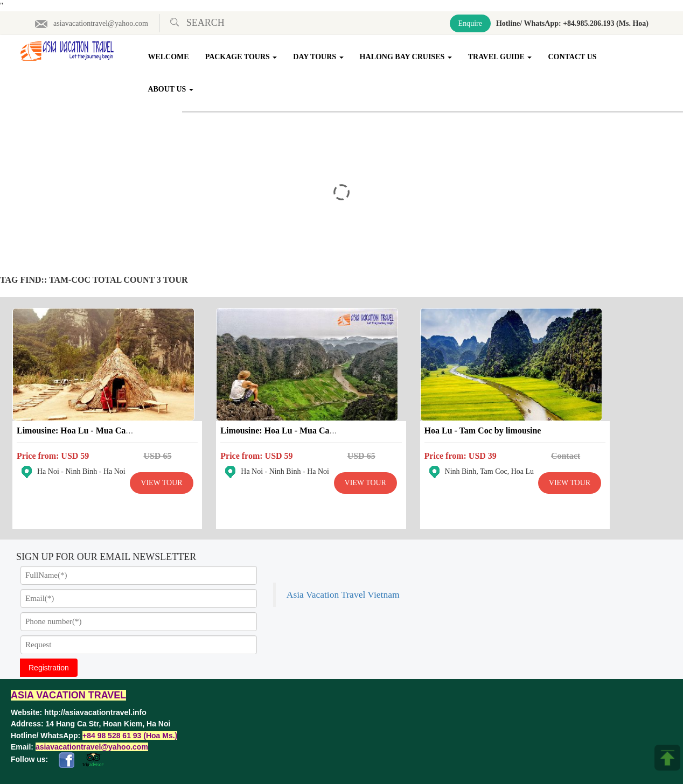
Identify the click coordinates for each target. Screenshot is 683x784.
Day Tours (319, 57)
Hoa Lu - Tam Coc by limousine (411, 413)
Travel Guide (501, 57)
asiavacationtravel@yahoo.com (91, 23)
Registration (49, 650)
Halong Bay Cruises (407, 57)
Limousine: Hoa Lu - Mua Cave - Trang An (96, 413)
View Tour (89, 492)
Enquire (470, 23)
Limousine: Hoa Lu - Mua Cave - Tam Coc (263, 413)
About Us (172, 89)
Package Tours (242, 57)
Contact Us (574, 57)
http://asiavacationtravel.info (95, 695)
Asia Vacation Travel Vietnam (536, 545)
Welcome (170, 57)
